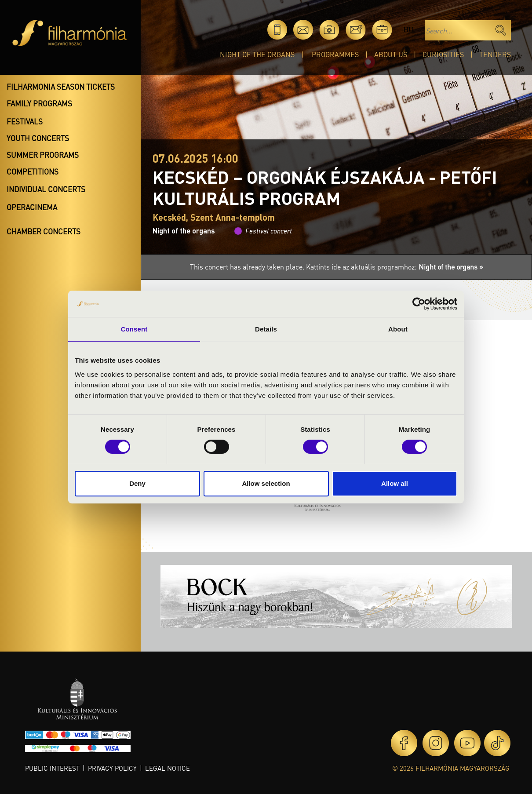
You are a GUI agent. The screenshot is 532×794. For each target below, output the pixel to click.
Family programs (39, 103)
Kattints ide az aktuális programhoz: (395, 267)
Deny (137, 483)
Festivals (25, 121)
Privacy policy (112, 768)
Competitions (33, 171)
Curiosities (443, 54)
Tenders (495, 54)
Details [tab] (266, 329)
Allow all (395, 483)
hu (408, 30)
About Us (391, 54)
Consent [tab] (134, 329)
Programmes (335, 54)
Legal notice (168, 768)
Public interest (52, 768)
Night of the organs (257, 54)
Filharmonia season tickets (61, 87)
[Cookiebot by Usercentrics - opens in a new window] (419, 304)
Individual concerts (46, 189)
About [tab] (398, 329)
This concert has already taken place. (248, 267)
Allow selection (266, 483)
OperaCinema (32, 207)
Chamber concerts (44, 231)
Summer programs (43, 155)
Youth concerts (38, 138)
